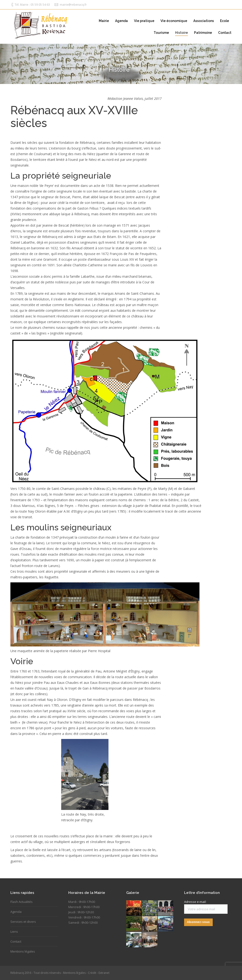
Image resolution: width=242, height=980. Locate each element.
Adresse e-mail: (195, 902)
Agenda (16, 912)
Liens (14, 932)
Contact (16, 941)
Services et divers (23, 922)
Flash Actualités (22, 902)
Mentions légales (23, 951)
